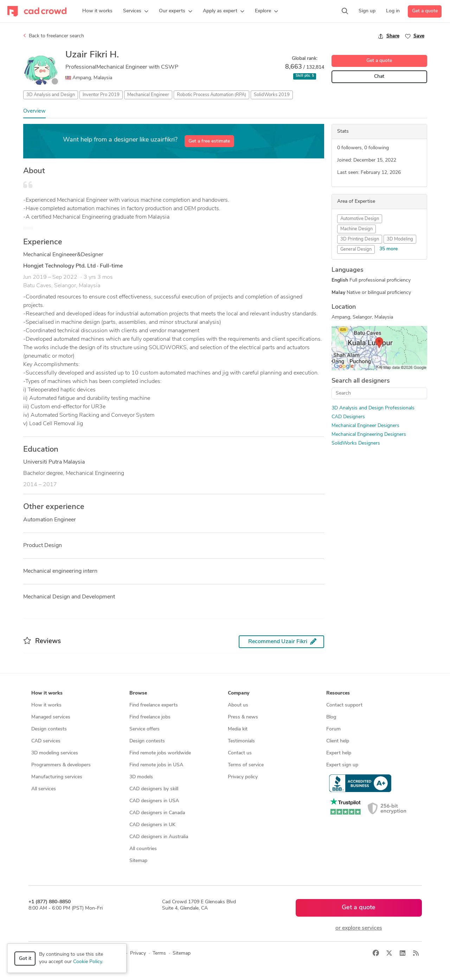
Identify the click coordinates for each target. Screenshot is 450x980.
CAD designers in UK (152, 825)
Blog (331, 717)
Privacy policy (243, 777)
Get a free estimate (209, 141)
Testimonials (241, 741)
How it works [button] (47, 693)
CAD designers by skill (154, 789)
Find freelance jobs (150, 717)
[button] (136, 11)
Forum (333, 729)
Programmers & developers (61, 765)
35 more (388, 249)
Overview (34, 111)
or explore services (359, 928)
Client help (338, 741)
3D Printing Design (360, 239)
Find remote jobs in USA (156, 765)
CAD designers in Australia (159, 837)
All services (44, 789)
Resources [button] (338, 693)
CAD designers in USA (154, 801)
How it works (46, 705)
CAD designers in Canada (157, 813)
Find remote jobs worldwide (160, 753)
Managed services (51, 717)
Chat (379, 77)
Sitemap (138, 861)
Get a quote (425, 11)
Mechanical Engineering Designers (369, 435)
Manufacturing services (57, 777)
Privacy (138, 953)
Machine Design (356, 229)
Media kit (238, 729)
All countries (143, 849)
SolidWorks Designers (356, 443)
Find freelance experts (154, 705)
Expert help (339, 753)
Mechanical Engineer (148, 95)
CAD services (46, 741)
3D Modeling (400, 239)
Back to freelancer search (54, 36)
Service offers (144, 729)
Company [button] (239, 693)
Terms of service (246, 765)
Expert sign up (342, 765)
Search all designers (361, 381)
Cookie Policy (88, 962)
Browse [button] (138, 693)
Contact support (344, 705)
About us (238, 705)
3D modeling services (55, 753)
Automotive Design (360, 219)
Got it (25, 959)
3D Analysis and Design (51, 95)
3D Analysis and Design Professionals (373, 408)
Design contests (49, 729)
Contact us (240, 753)
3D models (141, 777)
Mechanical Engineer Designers (365, 426)
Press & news (243, 717)
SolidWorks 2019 (272, 95)
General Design (356, 249)
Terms (159, 953)
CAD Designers (348, 417)
